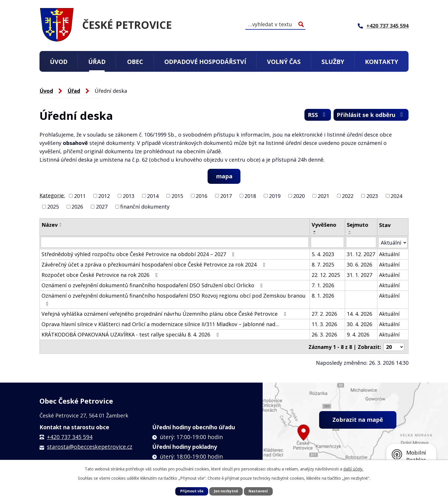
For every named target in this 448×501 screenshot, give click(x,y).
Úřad (97, 62)
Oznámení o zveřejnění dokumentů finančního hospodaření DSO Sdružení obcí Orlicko (153, 285)
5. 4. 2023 (323, 254)
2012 (104, 196)
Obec (135, 62)
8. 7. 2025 (323, 264)
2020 (299, 196)
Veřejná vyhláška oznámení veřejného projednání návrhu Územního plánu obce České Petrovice (165, 314)
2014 (153, 196)
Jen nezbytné (226, 491)
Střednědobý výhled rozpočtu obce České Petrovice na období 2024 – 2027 (139, 254)
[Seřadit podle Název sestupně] (61, 226)
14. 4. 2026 (360, 314)
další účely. (353, 469)
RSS (313, 115)
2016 (202, 196)
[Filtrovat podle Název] (175, 243)
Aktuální (389, 254)
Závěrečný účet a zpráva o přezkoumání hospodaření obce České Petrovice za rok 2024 (154, 264)
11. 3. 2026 (324, 324)
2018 (250, 196)
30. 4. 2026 (360, 324)
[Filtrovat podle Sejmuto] (361, 243)
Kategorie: (52, 195)
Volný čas (284, 62)
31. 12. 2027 (361, 254)
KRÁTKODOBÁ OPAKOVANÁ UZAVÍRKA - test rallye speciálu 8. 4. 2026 (131, 334)
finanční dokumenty (145, 207)
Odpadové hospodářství (205, 62)
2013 (129, 196)
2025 (53, 207)
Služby (333, 62)
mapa (224, 176)
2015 (177, 196)
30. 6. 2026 (360, 264)
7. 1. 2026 (323, 285)
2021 (323, 196)
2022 (348, 196)
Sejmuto (358, 225)
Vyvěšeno (324, 225)
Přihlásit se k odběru (369, 115)
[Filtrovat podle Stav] (393, 242)
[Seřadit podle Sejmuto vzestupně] (350, 232)
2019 (275, 196)
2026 (77, 207)
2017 (226, 196)
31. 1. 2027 (360, 275)
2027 (102, 207)
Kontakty (382, 62)
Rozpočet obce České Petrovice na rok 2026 (101, 275)
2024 (396, 196)
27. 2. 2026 (324, 314)
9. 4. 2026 (358, 334)
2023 (372, 196)
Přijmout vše (192, 491)
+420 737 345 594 (70, 436)
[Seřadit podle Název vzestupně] (61, 224)
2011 (80, 196)
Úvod (59, 62)
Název (50, 225)
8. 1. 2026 (323, 296)
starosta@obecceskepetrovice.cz (90, 446)
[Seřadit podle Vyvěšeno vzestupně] (315, 232)
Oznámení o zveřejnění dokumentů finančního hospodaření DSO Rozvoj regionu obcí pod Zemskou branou (174, 299)
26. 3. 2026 (324, 334)
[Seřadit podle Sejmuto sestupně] (350, 234)
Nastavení (258, 491)
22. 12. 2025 (326, 275)
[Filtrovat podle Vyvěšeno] (327, 243)
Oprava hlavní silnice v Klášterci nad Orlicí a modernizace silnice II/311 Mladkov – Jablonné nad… (160, 324)
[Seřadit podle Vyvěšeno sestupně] (315, 234)
